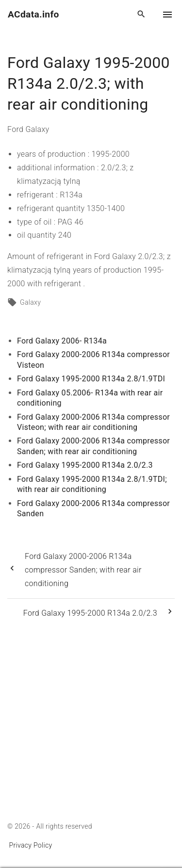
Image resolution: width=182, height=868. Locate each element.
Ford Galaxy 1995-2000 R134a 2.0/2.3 (85, 465)
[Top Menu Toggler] (167, 15)
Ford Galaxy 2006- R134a (62, 341)
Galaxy (30, 302)
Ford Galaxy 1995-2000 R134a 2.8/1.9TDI (91, 379)
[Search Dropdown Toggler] (141, 15)
